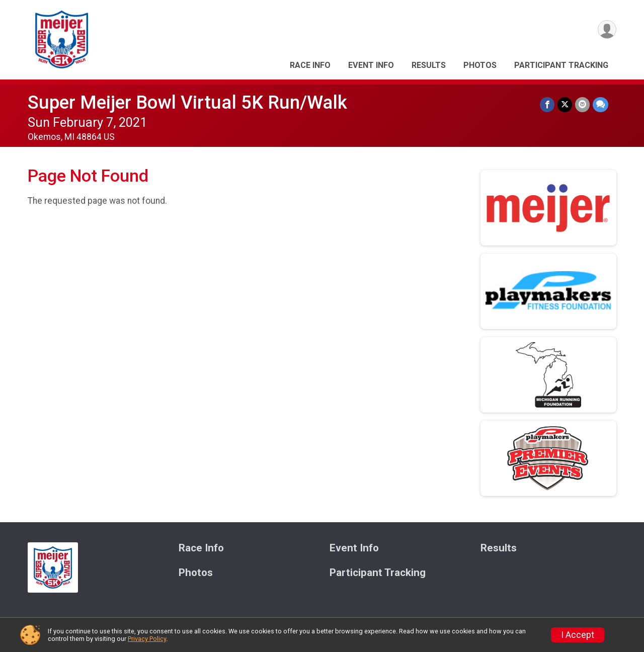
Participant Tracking (561, 65)
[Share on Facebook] (547, 104)
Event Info (371, 65)
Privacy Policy (147, 639)
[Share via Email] (582, 104)
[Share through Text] (600, 104)
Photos (480, 65)
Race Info (310, 65)
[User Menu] (607, 29)
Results (429, 65)
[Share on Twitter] (565, 104)
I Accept (578, 635)
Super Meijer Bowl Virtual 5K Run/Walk (187, 102)
